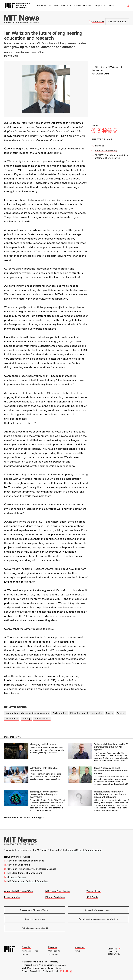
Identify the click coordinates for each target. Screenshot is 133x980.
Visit (24, 968)
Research (54, 6)
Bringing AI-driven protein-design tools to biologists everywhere (44, 794)
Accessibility (36, 971)
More (112, 6)
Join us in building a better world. (114, 951)
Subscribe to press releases (98, 910)
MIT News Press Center (58, 891)
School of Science (17, 877)
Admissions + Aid (82, 6)
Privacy (25, 971)
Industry (26, 719)
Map (29, 968)
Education (42, 6)
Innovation (66, 6)
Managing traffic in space (43, 744)
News (77, 951)
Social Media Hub (51, 971)
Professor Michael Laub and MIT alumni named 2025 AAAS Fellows (110, 747)
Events (36, 968)
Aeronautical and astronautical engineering (27, 713)
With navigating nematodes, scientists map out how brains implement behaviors (110, 794)
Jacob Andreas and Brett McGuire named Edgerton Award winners (111, 771)
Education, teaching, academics (86, 713)
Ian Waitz (99, 146)
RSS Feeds (92, 897)
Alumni (25, 955)
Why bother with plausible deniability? (44, 769)
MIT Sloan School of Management (25, 873)
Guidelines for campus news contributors (98, 919)
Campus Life (99, 6)
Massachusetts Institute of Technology (40, 962)
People (43, 968)
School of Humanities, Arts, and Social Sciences (32, 869)
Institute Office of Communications (84, 850)
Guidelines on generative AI (35, 928)
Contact (60, 968)
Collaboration (60, 713)
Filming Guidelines (55, 897)
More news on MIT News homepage (23, 818)
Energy (110, 713)
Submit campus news (35, 919)
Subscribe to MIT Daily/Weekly (35, 910)
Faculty (121, 713)
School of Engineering (106, 150)
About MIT (53, 955)
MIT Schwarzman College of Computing (28, 881)
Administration (42, 719)
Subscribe (98, 22)
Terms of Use (94, 891)
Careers (51, 968)
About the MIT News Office (19, 891)
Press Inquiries (12, 897)
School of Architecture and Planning (26, 861)
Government (12, 719)
